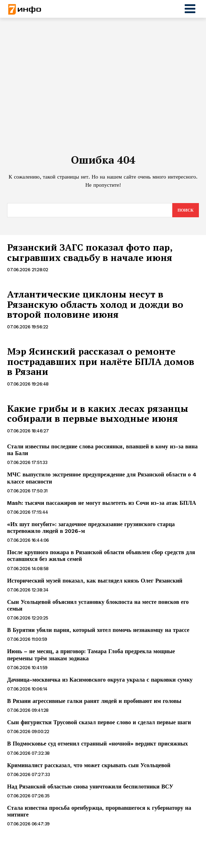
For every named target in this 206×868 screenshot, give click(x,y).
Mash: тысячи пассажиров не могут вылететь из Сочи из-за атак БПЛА (102, 503)
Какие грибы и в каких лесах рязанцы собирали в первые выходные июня (98, 413)
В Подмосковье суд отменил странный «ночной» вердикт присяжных (97, 744)
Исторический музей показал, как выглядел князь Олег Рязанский (95, 581)
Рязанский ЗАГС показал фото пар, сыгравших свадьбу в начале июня (90, 252)
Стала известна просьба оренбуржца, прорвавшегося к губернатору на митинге (99, 811)
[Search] (186, 210)
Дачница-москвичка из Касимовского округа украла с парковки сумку (100, 680)
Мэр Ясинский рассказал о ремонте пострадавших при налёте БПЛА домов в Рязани (101, 361)
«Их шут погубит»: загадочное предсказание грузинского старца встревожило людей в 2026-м (91, 528)
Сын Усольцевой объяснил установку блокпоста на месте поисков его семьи (98, 605)
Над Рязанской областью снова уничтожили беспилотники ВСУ (90, 787)
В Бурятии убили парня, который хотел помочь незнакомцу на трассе (98, 630)
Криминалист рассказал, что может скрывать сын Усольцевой (89, 765)
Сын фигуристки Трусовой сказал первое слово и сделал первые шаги (99, 722)
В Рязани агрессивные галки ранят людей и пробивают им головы (94, 701)
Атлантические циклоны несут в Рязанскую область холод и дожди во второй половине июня (95, 304)
